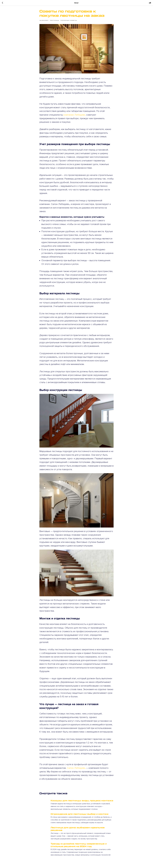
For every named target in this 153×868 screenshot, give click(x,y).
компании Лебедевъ (74, 115)
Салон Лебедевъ (76, 768)
